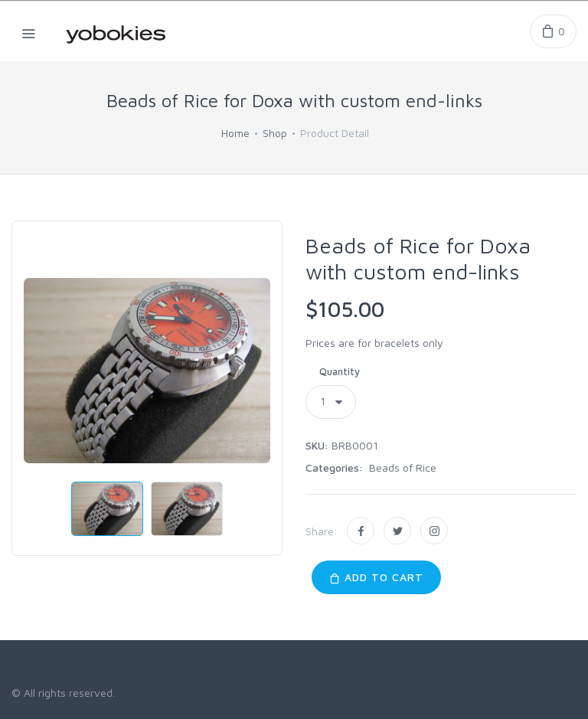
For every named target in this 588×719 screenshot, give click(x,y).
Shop (275, 133)
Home (235, 133)
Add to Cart (376, 577)
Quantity (340, 371)
